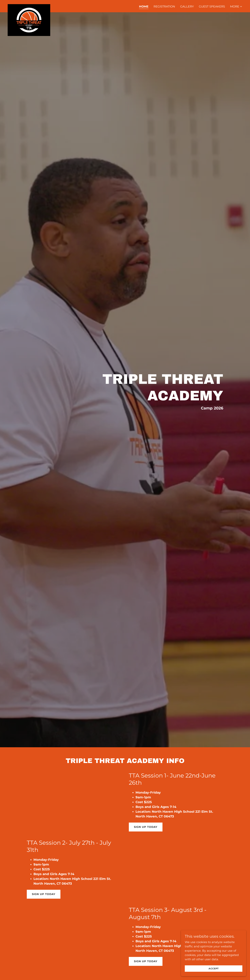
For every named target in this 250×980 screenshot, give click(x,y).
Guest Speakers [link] (212, 7)
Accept (214, 969)
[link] (29, 6)
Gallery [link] (187, 7)
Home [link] (144, 7)
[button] (236, 7)
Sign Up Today (146, 827)
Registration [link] (164, 7)
